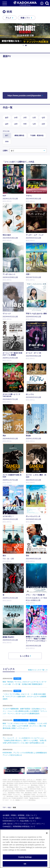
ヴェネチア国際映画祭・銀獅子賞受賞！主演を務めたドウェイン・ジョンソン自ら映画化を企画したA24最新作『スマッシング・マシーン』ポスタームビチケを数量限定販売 (25, 711)
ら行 (34, 124)
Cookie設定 (7, 826)
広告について (31, 815)
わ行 (43, 124)
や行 (25, 124)
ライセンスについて (10, 818)
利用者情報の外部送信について (24, 826)
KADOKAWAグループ (10, 821)
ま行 (16, 124)
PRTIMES (17, 679)
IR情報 (13, 815)
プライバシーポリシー (22, 824)
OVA (7, 142)
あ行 (7, 118)
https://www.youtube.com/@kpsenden (24, 96)
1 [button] (24, 46)
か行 (16, 118)
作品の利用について (27, 821)
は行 (7, 124)
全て (7, 135)
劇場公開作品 (19, 135)
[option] (25, 34)
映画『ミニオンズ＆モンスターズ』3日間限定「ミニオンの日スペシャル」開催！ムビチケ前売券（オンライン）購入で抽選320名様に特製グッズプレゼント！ (25, 726)
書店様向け (23, 818)
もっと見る (24, 656)
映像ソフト (25, 18)
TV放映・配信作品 (37, 135)
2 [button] (26, 46)
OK (25, 864)
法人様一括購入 (35, 818)
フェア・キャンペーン (21, 720)
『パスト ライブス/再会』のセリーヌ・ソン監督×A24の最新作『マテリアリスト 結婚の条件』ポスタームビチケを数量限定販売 (24, 697)
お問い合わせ (7, 824)
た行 (34, 118)
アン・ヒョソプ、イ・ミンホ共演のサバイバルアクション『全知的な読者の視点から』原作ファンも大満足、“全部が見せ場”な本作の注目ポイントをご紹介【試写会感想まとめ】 (25, 740)
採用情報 (21, 815)
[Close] (47, 833)
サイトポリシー (38, 824)
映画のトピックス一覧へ (37, 670)
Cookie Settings (25, 857)
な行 (43, 118)
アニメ (8, 18)
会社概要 (6, 815)
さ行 (25, 118)
